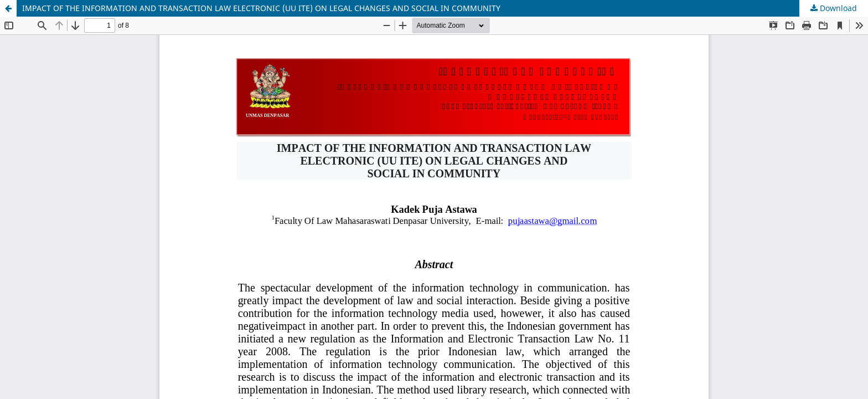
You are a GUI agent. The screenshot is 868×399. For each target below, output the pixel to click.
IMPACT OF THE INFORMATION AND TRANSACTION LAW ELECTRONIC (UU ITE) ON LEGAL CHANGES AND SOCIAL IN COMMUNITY (261, 8)
